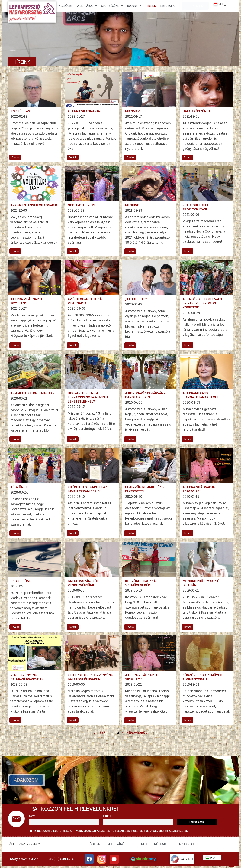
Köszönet (19, 487)
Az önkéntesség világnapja (34, 205)
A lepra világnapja (84, 111)
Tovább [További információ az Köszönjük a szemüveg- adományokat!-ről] (188, 720)
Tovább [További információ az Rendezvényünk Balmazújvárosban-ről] (15, 720)
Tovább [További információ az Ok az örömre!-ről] (15, 627)
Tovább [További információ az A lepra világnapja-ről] (73, 157)
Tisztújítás (20, 111)
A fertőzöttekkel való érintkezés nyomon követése (202, 303)
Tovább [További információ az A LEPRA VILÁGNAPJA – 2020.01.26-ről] (188, 533)
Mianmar (132, 111)
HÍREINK (151, 6)
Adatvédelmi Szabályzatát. (169, 831)
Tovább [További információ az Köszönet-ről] (15, 533)
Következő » (137, 733)
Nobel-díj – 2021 (81, 205)
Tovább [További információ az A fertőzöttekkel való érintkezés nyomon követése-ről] (188, 345)
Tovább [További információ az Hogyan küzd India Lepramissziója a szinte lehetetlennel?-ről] (73, 439)
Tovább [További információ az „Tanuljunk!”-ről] (130, 345)
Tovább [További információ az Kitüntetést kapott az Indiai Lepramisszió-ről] (73, 533)
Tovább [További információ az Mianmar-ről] (130, 157)
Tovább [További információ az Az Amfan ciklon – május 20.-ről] (15, 439)
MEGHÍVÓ (132, 205)
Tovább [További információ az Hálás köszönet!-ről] (188, 157)
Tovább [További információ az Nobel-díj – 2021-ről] (73, 251)
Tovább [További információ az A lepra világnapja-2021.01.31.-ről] (15, 345)
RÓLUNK (162, 844)
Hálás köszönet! (197, 111)
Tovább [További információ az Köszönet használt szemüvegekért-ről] (130, 627)
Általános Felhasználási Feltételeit (121, 831)
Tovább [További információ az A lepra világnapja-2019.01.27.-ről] (130, 720)
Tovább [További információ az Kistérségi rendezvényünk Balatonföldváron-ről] (73, 720)
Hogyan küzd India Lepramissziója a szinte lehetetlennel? (88, 397)
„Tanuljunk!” (136, 299)
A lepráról (87, 6)
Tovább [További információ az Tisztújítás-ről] (15, 157)
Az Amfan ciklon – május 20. (34, 393)
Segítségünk (112, 6)
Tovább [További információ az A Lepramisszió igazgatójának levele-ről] (188, 439)
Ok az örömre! (22, 581)
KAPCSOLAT (168, 6)
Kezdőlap (66, 6)
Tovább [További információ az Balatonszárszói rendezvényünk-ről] (73, 627)
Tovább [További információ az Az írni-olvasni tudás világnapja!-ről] (73, 345)
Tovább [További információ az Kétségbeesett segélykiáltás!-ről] (188, 251)
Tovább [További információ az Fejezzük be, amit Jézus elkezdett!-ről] (130, 533)
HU (217, 4)
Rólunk (134, 6)
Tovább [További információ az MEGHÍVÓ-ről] (130, 251)
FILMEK (142, 844)
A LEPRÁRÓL (119, 844)
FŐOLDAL (95, 844)
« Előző (100, 733)
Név (32, 816)
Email (107, 816)
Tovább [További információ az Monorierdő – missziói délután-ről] (188, 627)
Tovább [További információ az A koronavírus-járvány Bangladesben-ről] (130, 439)
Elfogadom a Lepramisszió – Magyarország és (109, 831)
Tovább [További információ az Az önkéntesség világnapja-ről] (15, 251)
